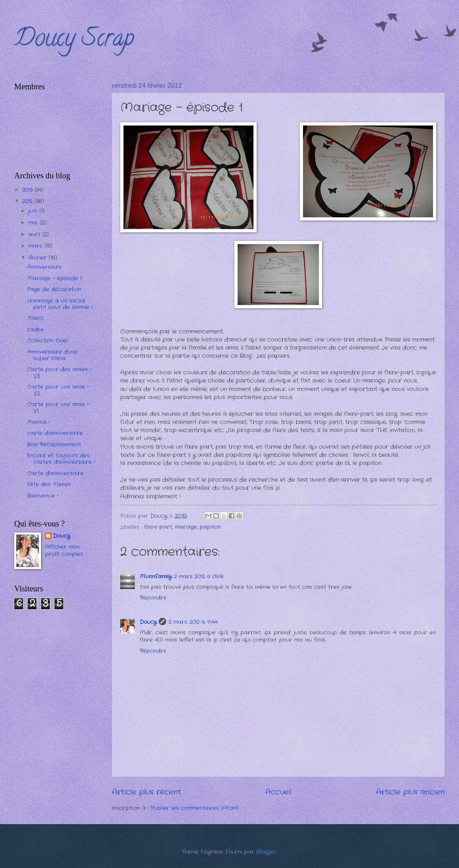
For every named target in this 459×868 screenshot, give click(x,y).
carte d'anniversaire (55, 433)
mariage (186, 527)
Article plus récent (146, 792)
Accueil (278, 792)
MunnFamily (156, 577)
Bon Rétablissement (54, 445)
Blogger (266, 852)
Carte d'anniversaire (55, 473)
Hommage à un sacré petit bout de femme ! (60, 304)
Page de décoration (54, 289)
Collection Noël (47, 341)
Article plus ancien (410, 792)
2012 (28, 201)
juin (34, 211)
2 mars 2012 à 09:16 (199, 577)
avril (35, 235)
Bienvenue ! (43, 496)
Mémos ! (39, 422)
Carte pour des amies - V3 (60, 372)
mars (36, 246)
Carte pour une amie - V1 (58, 407)
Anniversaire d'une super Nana (52, 355)
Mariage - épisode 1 (54, 278)
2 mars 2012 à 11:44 (193, 622)
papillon (210, 527)
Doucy (148, 622)
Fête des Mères (49, 484)
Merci (35, 318)
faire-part (158, 527)
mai (34, 223)
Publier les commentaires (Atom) (195, 808)
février (39, 258)
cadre (36, 330)
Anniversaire (44, 267)
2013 (28, 190)
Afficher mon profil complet (64, 551)
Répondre (153, 598)
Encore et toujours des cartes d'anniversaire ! (61, 459)
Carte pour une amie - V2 (58, 390)
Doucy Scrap (74, 40)
